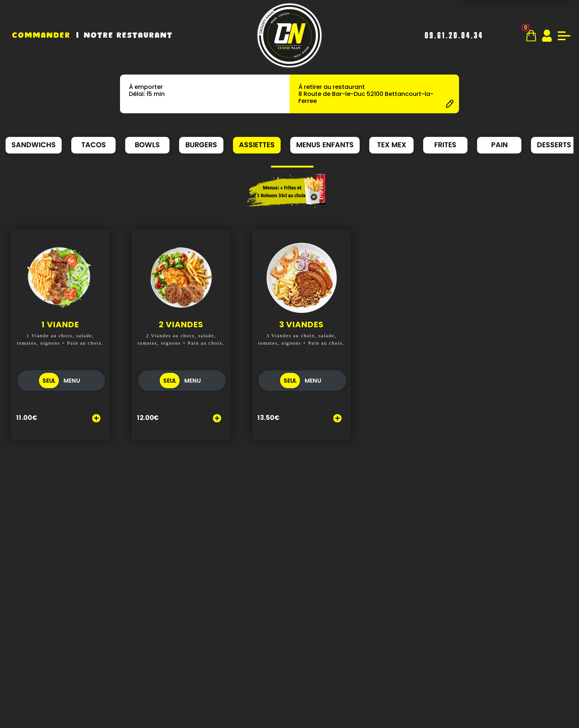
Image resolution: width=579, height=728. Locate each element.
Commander (41, 36)
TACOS (94, 145)
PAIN (499, 145)
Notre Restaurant (128, 36)
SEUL (49, 386)
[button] (275, 167)
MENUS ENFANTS (325, 145)
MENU (72, 386)
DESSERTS (554, 145)
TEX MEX (392, 145)
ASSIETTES (257, 145)
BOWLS (147, 145)
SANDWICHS (34, 145)
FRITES (445, 145)
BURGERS (201, 145)
